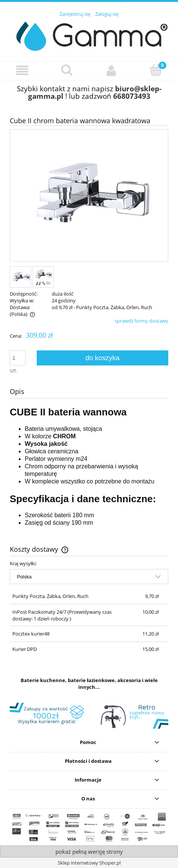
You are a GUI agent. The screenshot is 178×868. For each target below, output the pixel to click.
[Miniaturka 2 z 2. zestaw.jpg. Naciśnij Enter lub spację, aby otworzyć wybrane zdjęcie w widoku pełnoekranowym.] (43, 277)
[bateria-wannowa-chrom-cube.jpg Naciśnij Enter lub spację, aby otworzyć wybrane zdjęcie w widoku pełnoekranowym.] (89, 196)
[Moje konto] (111, 70)
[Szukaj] (67, 70)
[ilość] (18, 358)
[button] (22, 70)
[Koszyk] (156, 70)
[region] (89, 716)
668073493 (132, 96)
